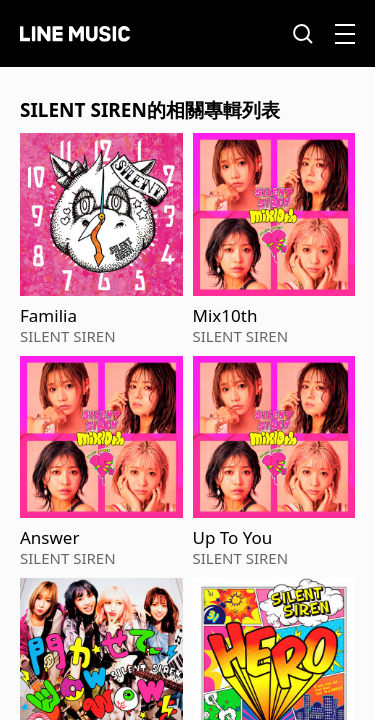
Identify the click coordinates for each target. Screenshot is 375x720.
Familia (48, 316)
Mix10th (225, 316)
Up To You (233, 538)
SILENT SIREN (68, 336)
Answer (49, 538)
